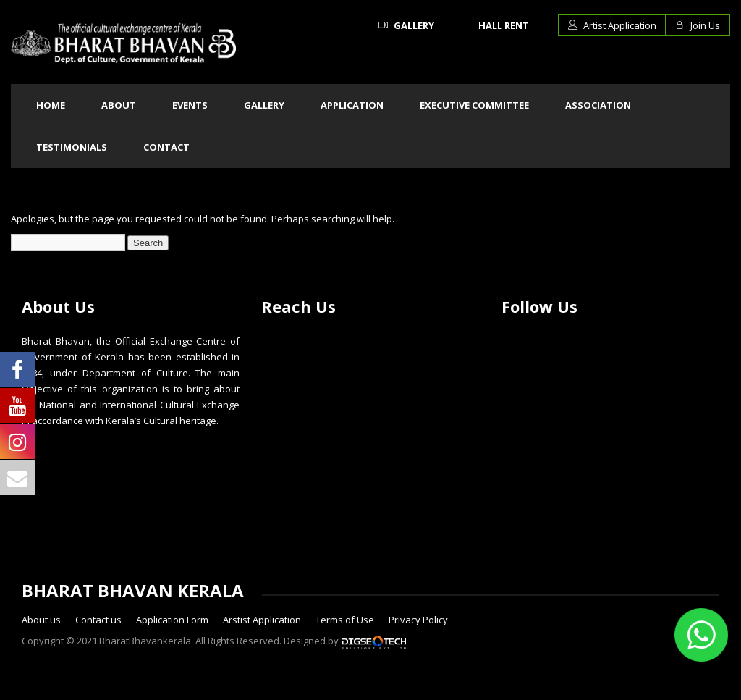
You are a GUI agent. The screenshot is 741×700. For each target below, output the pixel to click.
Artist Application (612, 25)
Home (51, 105)
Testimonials (72, 147)
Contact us (98, 620)
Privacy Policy (418, 620)
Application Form (172, 620)
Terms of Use (345, 620)
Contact (166, 147)
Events (190, 105)
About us (41, 620)
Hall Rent (504, 25)
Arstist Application (262, 620)
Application (352, 105)
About (119, 105)
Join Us (698, 25)
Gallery (406, 25)
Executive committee (474, 105)
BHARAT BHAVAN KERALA (133, 590)
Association (598, 105)
